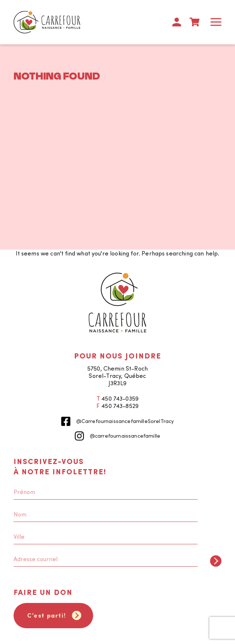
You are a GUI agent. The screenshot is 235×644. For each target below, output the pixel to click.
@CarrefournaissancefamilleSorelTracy (118, 421)
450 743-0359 (120, 398)
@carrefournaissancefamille (117, 436)
